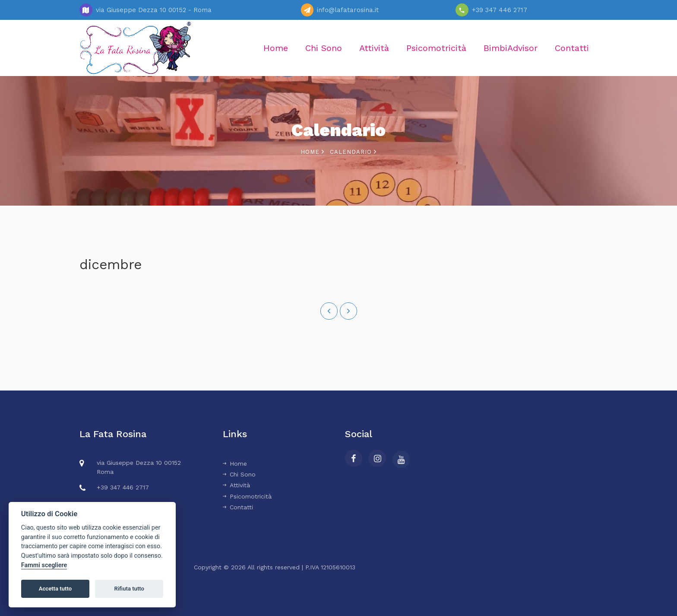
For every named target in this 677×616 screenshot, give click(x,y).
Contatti (572, 48)
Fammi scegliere (44, 565)
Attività (374, 48)
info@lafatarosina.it (348, 10)
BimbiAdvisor (511, 48)
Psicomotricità (436, 48)
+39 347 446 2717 (500, 10)
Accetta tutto (55, 589)
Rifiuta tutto (129, 589)
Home (276, 48)
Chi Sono (324, 48)
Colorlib (472, 567)
